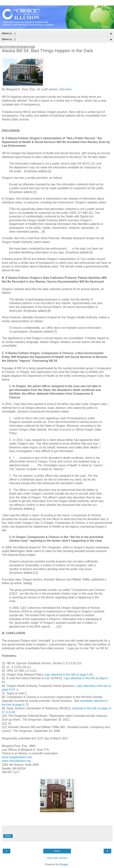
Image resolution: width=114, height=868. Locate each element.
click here (65, 89)
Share (8, 836)
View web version (57, 858)
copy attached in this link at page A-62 (69, 675)
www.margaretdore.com (17, 757)
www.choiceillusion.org (16, 761)
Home (57, 851)
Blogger (64, 864)
